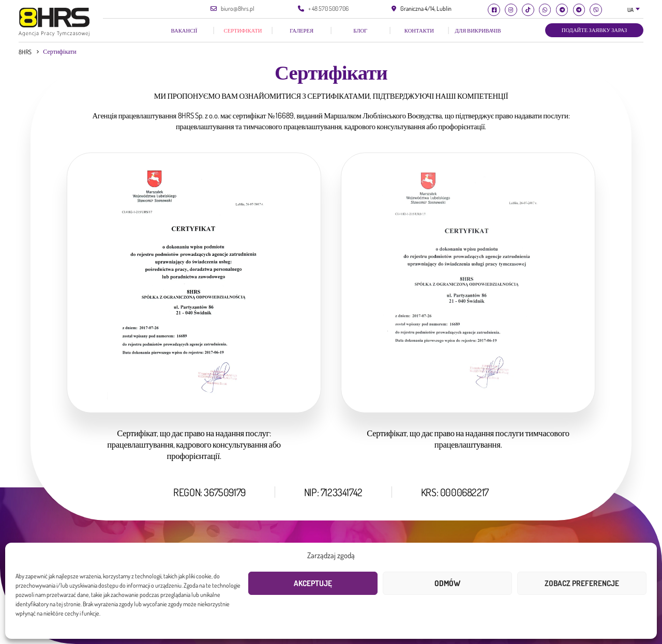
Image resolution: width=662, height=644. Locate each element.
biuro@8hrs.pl (238, 9)
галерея (302, 30)
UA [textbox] (630, 10)
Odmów (447, 583)
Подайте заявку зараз (595, 30)
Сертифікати (243, 30)
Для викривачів (478, 30)
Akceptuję (313, 583)
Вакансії (184, 30)
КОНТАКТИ (419, 30)
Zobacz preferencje (582, 583)
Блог (360, 30)
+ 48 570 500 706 (328, 9)
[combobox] (634, 10)
